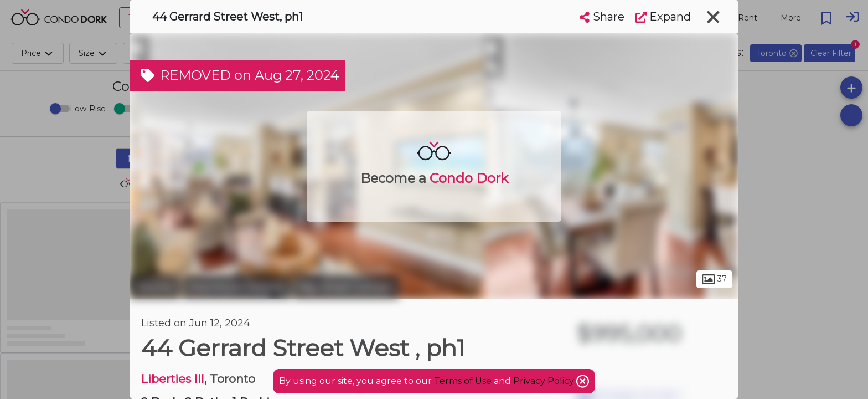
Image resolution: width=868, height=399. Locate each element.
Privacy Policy (545, 381)
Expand (663, 17)
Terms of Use (463, 381)
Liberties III (173, 379)
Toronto (155, 287)
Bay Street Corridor (346, 287)
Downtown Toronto (237, 287)
